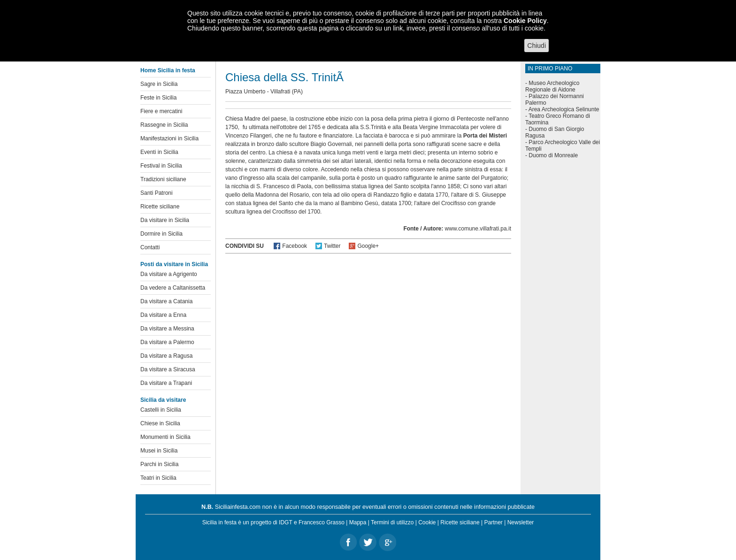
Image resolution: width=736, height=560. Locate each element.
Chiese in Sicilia (160, 423)
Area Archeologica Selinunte (564, 109)
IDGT (285, 522)
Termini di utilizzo (392, 522)
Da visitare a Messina (167, 329)
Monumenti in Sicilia (165, 437)
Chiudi (537, 46)
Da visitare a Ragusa (166, 356)
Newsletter (521, 522)
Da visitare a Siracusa (168, 369)
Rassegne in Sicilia (164, 125)
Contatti (150, 247)
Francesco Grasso (322, 522)
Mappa (358, 522)
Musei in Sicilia (159, 451)
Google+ (368, 246)
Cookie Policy (525, 21)
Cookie (427, 522)
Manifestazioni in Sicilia (169, 138)
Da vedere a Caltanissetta (173, 288)
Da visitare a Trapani (166, 383)
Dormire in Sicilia (161, 234)
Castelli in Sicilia (161, 410)
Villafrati (280, 92)
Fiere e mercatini (161, 111)
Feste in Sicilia (158, 98)
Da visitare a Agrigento (169, 274)
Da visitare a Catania (166, 301)
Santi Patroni (157, 193)
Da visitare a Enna (163, 315)
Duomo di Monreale (553, 155)
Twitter (332, 246)
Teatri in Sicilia (158, 478)
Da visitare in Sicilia (165, 220)
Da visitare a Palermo (167, 342)
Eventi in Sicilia (159, 152)
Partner (494, 522)
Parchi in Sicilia (159, 464)
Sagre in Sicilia (159, 84)
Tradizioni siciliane (163, 179)
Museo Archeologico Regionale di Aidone (552, 86)
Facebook (295, 246)
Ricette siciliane (160, 207)
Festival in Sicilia (161, 166)
